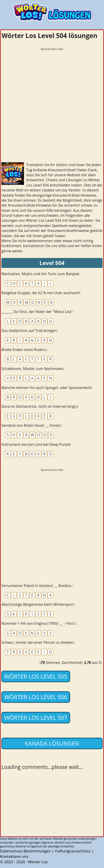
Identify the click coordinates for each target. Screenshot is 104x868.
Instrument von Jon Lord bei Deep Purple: (36, 444)
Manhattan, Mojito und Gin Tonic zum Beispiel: (41, 274)
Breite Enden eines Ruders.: (25, 350)
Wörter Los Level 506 (36, 697)
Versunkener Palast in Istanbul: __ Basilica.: (37, 586)
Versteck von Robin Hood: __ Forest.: (32, 425)
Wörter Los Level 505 (36, 676)
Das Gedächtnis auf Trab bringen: (30, 331)
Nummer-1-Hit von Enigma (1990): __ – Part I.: (39, 623)
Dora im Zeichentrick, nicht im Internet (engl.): (40, 406)
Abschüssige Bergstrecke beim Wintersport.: (38, 604)
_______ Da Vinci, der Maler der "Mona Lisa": (38, 312)
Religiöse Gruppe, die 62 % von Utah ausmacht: (41, 293)
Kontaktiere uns (14, 856)
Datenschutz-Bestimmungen (25, 851)
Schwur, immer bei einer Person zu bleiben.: (38, 642)
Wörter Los (38, 862)
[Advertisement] (52, 105)
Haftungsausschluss (73, 851)
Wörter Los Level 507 (36, 718)
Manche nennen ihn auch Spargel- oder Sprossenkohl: (47, 388)
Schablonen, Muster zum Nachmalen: (33, 369)
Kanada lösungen (52, 743)
